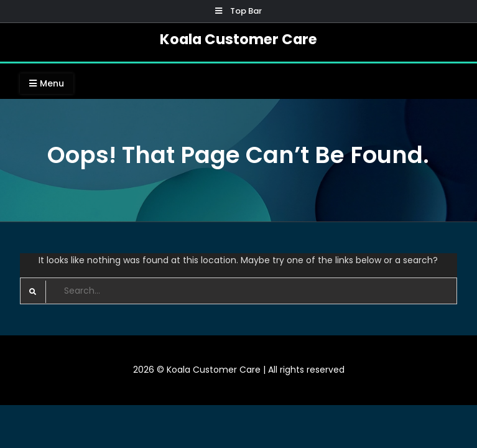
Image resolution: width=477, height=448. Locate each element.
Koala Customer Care (238, 39)
